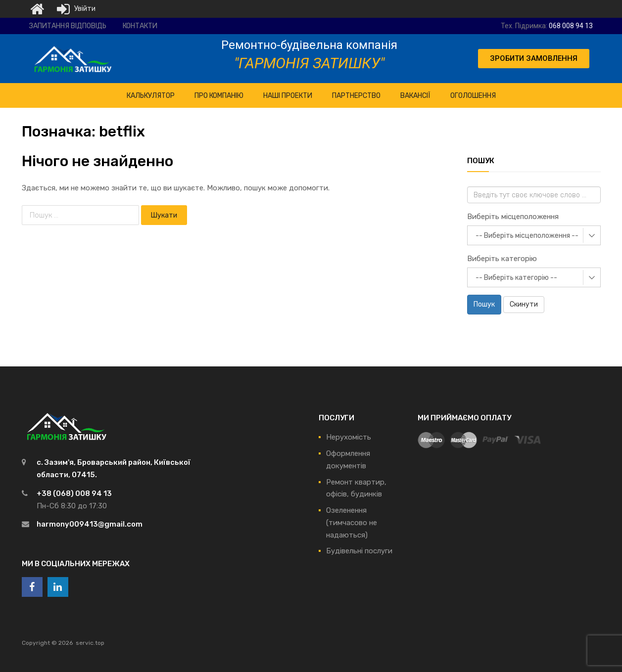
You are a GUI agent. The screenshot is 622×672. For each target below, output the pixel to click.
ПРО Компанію (219, 96)
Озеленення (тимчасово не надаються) (352, 523)
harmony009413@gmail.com (90, 524)
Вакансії (415, 96)
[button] (534, 59)
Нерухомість (349, 437)
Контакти (140, 26)
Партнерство (356, 96)
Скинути (524, 304)
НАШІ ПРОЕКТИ (288, 96)
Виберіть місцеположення (513, 217)
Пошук (484, 304)
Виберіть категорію (502, 259)
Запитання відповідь (68, 26)
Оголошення (473, 96)
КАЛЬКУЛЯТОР (151, 96)
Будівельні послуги (359, 551)
